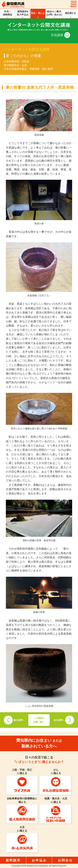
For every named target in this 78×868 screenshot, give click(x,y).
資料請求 (13, 860)
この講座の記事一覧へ (39, 720)
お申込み (39, 860)
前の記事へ (19, 720)
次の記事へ (59, 720)
